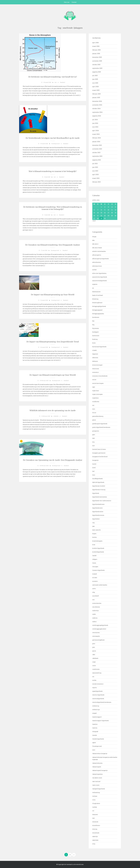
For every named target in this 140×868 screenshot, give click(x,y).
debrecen (95, 358)
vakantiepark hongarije (100, 770)
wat (55, 82)
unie (94, 750)
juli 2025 (95, 76)
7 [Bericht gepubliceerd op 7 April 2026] (98, 210)
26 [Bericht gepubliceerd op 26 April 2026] (116, 216)
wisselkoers (96, 825)
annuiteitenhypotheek (100, 281)
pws (94, 647)
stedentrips (96, 710)
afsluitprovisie (97, 266)
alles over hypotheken (99, 273)
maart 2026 (96, 46)
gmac (94, 420)
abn (93, 240)
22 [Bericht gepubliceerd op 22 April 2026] (101, 216)
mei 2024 (95, 127)
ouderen (95, 618)
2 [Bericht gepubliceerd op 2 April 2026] (105, 207)
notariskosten (97, 603)
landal (94, 556)
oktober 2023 (96, 153)
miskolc (95, 581)
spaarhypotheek (97, 691)
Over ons (67, 2)
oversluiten (96, 633)
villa (94, 800)
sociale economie (98, 684)
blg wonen (96, 328)
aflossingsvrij (97, 255)
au (93, 288)
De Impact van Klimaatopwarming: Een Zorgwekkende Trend (53, 342)
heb (93, 438)
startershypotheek (98, 699)
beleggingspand (97, 310)
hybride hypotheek (98, 482)
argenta (95, 284)
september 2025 (97, 68)
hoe (93, 446)
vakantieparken (97, 774)
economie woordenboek (100, 376)
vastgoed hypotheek (99, 789)
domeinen (96, 369)
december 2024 (97, 101)
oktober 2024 (96, 109)
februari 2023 (96, 182)
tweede (95, 735)
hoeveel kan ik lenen (99, 449)
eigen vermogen (97, 394)
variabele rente (97, 778)
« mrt (94, 221)
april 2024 (96, 131)
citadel (95, 350)
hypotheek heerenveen (100, 497)
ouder (94, 614)
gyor (94, 435)
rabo (94, 655)
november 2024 (97, 105)
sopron (95, 688)
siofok (94, 680)
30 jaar (94, 237)
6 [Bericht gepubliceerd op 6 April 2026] (94, 210)
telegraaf (95, 732)
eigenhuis (95, 398)
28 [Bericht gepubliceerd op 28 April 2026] (98, 218)
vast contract (96, 781)
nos (93, 600)
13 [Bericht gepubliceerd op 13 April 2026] (94, 213)
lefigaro (95, 559)
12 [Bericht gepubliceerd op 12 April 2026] (116, 210)
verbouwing (96, 792)
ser (93, 677)
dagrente (95, 354)
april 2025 (95, 87)
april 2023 (95, 174)
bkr (93, 321)
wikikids (56, 416)
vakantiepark (97, 767)
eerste (94, 380)
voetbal (95, 807)
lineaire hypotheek (98, 570)
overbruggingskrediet (99, 629)
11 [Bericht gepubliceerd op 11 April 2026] (112, 210)
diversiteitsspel (97, 365)
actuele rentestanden (99, 251)
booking (95, 339)
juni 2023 (95, 167)
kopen (94, 534)
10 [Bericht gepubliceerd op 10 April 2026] (108, 210)
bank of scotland (98, 295)
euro (94, 409)
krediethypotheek (98, 552)
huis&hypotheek (97, 479)
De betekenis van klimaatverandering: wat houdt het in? (53, 77)
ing (93, 523)
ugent (94, 743)
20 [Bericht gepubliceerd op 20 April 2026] (94, 216)
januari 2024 (96, 142)
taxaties (95, 724)
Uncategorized (55, 144)
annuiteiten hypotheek (100, 277)
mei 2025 (95, 83)
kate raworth (96, 530)
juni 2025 (95, 79)
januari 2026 (96, 54)
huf (93, 471)
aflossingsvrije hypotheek (101, 259)
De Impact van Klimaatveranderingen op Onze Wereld (53, 375)
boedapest (95, 332)
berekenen (96, 317)
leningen (95, 567)
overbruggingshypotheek (100, 625)
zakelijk (95, 836)
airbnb (94, 270)
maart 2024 (96, 134)
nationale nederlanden (100, 585)
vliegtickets (96, 803)
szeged (94, 713)
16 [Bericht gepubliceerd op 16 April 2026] (105, 213)
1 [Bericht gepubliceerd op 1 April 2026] (101, 207)
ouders (94, 622)
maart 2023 (96, 178)
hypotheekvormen (98, 515)
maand (95, 574)
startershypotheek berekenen (102, 702)
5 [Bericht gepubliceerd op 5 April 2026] (116, 207)
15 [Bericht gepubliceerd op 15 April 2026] (101, 213)
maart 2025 (96, 90)
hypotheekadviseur (98, 504)
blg (93, 325)
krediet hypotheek (98, 548)
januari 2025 (96, 98)
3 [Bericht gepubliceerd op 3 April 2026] (108, 207)
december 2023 (97, 145)
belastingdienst (97, 303)
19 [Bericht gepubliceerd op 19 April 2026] (116, 213)
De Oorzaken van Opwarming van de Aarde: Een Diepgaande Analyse (53, 460)
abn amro (95, 244)
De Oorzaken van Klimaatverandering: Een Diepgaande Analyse (53, 245)
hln (93, 442)
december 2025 (97, 57)
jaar (94, 526)
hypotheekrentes (98, 512)
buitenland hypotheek (99, 347)
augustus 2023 (97, 160)
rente (94, 666)
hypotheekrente (97, 508)
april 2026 (95, 43)
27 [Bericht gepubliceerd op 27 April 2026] (94, 218)
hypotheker (96, 519)
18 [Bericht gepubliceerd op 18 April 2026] (112, 213)
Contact (74, 2)
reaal (94, 662)
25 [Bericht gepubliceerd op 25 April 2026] (112, 216)
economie (95, 372)
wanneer (95, 814)
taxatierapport (97, 717)
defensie (95, 361)
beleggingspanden (98, 314)
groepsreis (96, 431)
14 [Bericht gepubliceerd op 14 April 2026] (98, 213)
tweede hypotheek (98, 739)
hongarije (95, 460)
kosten (95, 537)
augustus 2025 (97, 72)
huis (94, 475)
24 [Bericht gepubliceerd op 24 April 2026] (108, 216)
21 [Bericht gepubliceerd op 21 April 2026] (98, 216)
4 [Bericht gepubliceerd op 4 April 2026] (112, 207)
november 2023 (97, 149)
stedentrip (96, 706)
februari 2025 (96, 94)
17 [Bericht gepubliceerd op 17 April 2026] (108, 213)
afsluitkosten (97, 262)
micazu (95, 578)
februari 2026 (96, 50)
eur (93, 405)
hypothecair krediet (99, 486)
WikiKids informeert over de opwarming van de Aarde (53, 410)
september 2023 (97, 156)
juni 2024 (95, 123)
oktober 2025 (96, 65)
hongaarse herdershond (100, 457)
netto (94, 589)
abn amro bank (97, 248)
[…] (79, 95)
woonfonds (96, 833)
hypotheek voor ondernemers (102, 501)
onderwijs (95, 611)
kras (94, 545)
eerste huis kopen (98, 383)
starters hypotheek (98, 695)
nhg (94, 592)
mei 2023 (95, 171)
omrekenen (96, 607)
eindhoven (96, 402)
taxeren (95, 728)
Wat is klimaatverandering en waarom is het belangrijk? (53, 171)
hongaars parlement (99, 453)
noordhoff (96, 596)
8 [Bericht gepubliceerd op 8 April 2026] (101, 210)
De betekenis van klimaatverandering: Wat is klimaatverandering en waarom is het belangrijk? (53, 208)
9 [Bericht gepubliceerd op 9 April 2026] (105, 210)
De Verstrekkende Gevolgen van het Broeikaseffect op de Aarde (53, 138)
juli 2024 (95, 120)
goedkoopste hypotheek (100, 424)
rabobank (95, 658)
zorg (94, 844)
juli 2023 (95, 164)
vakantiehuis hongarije (100, 753)
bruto (94, 343)
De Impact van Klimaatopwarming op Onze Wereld (53, 294)
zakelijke (95, 840)
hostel (94, 464)
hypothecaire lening (99, 490)
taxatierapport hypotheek (101, 721)
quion (94, 651)
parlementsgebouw (98, 640)
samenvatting (97, 673)
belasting (95, 299)
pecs (94, 644)
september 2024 (97, 112)
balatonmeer (96, 292)
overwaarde (96, 636)
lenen (94, 563)
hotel (94, 468)
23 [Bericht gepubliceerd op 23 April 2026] (105, 216)
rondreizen (96, 669)
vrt (93, 811)
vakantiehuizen (97, 763)
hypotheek (96, 493)
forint (94, 413)
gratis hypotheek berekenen (101, 427)
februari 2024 (97, 138)
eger (94, 387)
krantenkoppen (97, 541)
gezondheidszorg (98, 416)
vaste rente (96, 785)
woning (95, 829)
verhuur (95, 796)
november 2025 (97, 61)
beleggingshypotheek (99, 306)
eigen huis (96, 391)
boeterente (96, 336)
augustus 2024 (97, 116)
